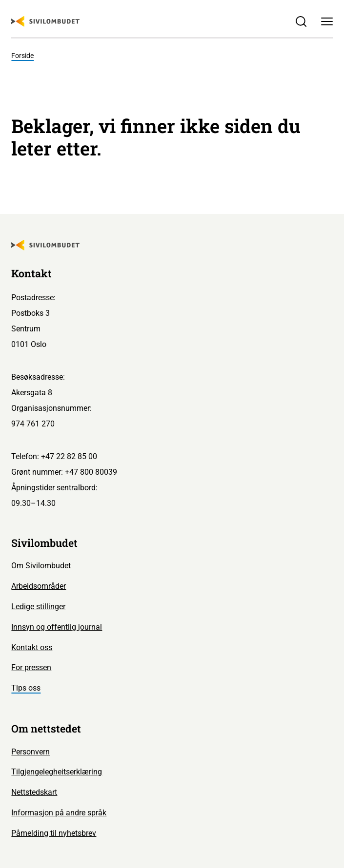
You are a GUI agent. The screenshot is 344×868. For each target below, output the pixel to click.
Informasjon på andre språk (59, 813)
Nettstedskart (34, 792)
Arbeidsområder (39, 586)
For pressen (31, 667)
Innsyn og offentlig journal (57, 627)
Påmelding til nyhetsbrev (54, 833)
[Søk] (301, 21)
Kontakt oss (32, 647)
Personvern (30, 752)
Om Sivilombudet (41, 566)
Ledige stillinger (38, 607)
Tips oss (26, 688)
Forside (22, 56)
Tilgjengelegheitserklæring (57, 772)
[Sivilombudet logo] (45, 21)
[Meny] (327, 21)
